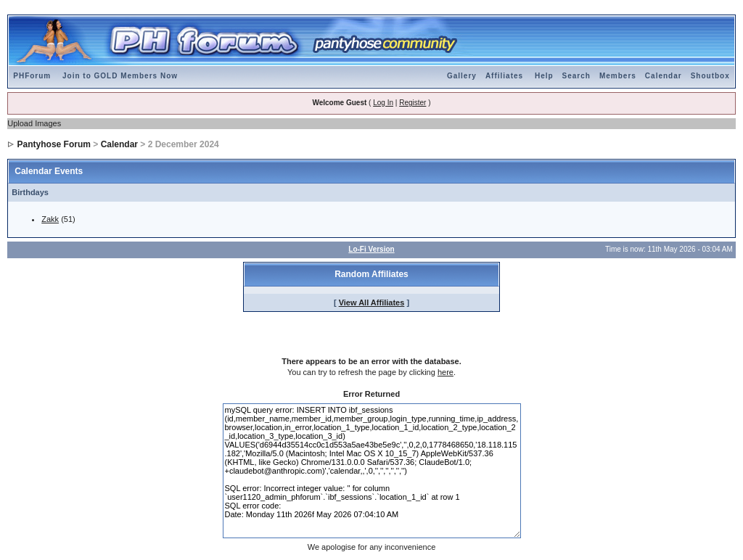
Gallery (462, 76)
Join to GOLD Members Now (120, 76)
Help (544, 76)
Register (412, 103)
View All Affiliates (372, 302)
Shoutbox (710, 76)
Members (618, 76)
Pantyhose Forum (54, 144)
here (446, 372)
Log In (383, 103)
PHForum (32, 76)
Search (576, 76)
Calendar (664, 76)
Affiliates (504, 76)
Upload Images (34, 123)
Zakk (50, 219)
